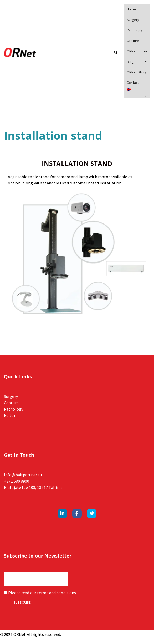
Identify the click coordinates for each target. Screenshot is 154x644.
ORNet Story (137, 72)
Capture (133, 41)
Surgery (133, 20)
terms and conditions (57, 593)
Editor (10, 415)
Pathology (135, 30)
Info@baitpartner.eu (23, 475)
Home (131, 9)
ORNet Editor (137, 51)
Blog (137, 62)
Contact (133, 83)
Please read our (40, 593)
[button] (115, 53)
